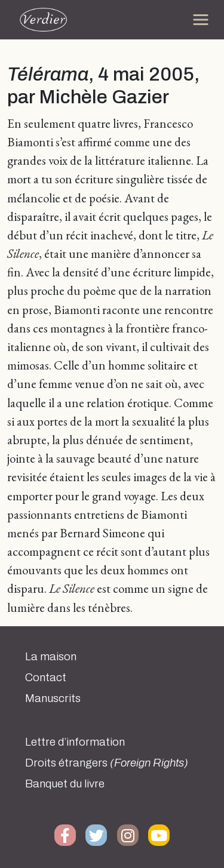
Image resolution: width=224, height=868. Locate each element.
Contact (46, 678)
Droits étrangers (107, 763)
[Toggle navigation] (201, 20)
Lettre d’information (75, 742)
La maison (51, 657)
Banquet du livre (65, 784)
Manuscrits (53, 698)
